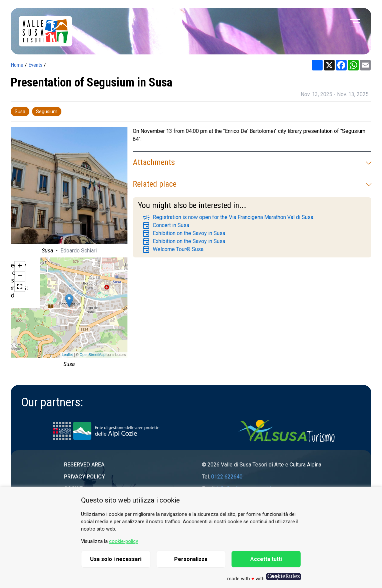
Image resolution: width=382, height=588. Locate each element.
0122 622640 (227, 477)
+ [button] (20, 266)
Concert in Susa (166, 225)
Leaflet (67, 355)
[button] (20, 286)
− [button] (20, 276)
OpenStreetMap (92, 355)
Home (17, 65)
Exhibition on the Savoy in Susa (184, 233)
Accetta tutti (266, 559)
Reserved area (84, 465)
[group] (69, 192)
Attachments (252, 162)
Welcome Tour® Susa (173, 249)
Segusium (47, 112)
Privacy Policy (85, 477)
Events (35, 65)
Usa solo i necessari (116, 559)
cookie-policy (124, 541)
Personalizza (191, 559)
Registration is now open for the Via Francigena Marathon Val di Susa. (228, 217)
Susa (20, 112)
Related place (252, 184)
